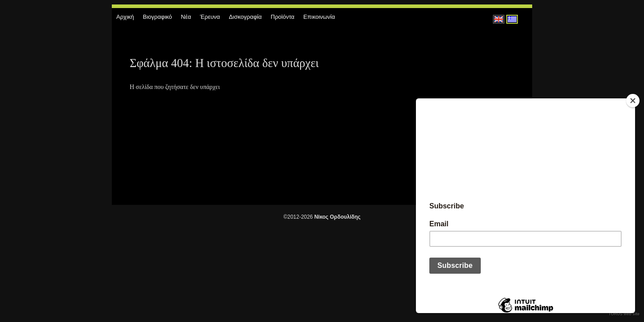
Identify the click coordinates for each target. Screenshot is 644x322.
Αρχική (125, 17)
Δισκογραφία (245, 17)
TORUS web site (624, 314)
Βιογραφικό (158, 17)
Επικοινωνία (319, 17)
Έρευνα (210, 17)
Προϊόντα (282, 17)
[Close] (633, 101)
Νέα (186, 17)
